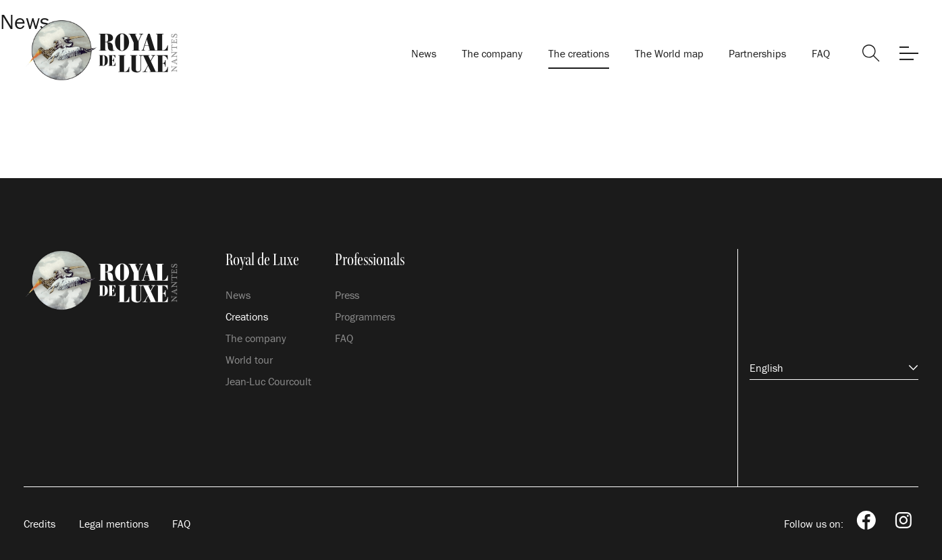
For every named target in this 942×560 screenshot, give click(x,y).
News (424, 53)
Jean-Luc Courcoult (268, 381)
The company (492, 53)
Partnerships (757, 53)
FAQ (821, 53)
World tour (249, 360)
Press (347, 295)
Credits (40, 524)
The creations (579, 53)
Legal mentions (114, 524)
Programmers (365, 316)
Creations (247, 316)
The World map (669, 53)
